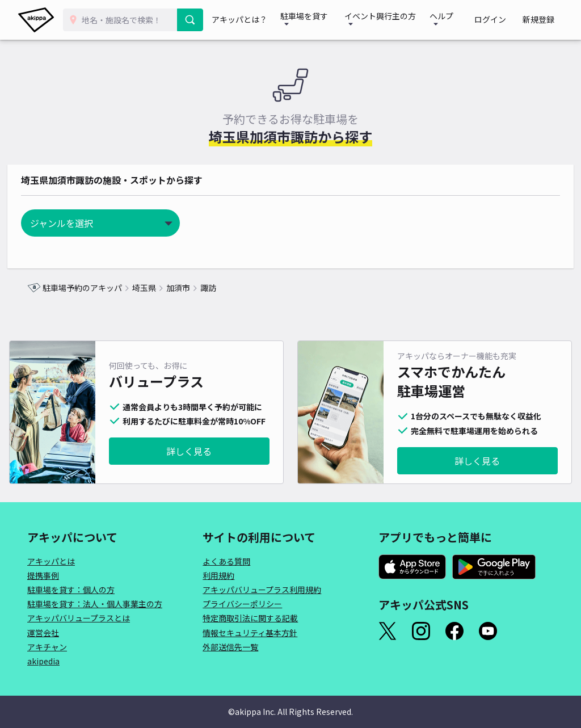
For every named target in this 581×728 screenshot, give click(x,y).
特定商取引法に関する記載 (250, 618)
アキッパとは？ (246, 20)
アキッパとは (51, 561)
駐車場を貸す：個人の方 (71, 590)
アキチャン (47, 647)
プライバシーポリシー (242, 604)
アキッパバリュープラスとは (79, 618)
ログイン (502, 20)
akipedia (43, 661)
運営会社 (43, 633)
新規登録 (542, 20)
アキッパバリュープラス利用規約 (262, 590)
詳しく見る (189, 451)
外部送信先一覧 (230, 647)
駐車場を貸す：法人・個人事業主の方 (95, 604)
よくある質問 (226, 561)
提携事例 (43, 575)
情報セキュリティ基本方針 (250, 633)
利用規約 (218, 575)
